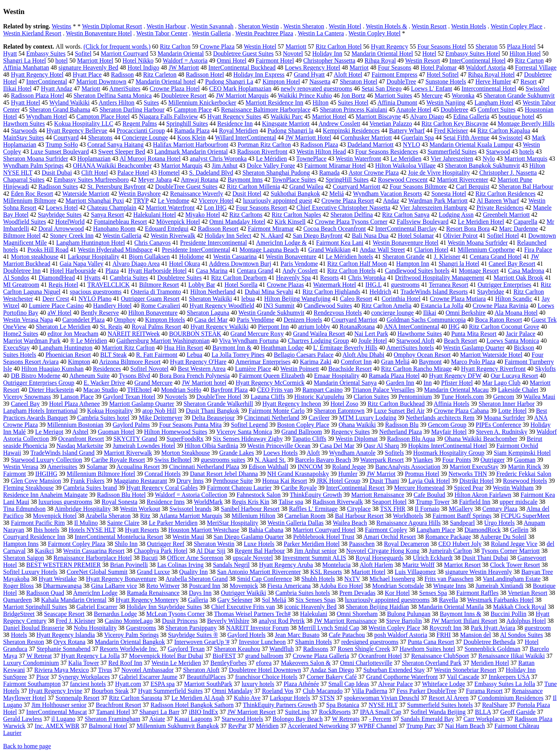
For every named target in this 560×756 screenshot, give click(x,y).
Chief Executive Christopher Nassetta (343, 208)
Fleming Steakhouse (28, 488)
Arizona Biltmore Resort (130, 362)
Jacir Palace (521, 334)
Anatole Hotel (414, 110)
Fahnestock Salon (258, 495)
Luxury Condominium (31, 663)
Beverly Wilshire (228, 621)
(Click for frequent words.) (117, 46)
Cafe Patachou (347, 635)
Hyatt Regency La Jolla (90, 656)
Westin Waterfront (358, 159)
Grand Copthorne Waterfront (402, 677)
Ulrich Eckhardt (433, 558)
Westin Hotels (469, 26)
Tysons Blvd (135, 376)
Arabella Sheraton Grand (196, 579)
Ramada (329, 173)
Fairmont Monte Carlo (276, 411)
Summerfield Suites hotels (440, 705)
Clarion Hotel (431, 250)
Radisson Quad (45, 593)
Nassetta (320, 82)
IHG (454, 327)
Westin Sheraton (304, 26)
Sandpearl (462, 523)
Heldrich (380, 292)
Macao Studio (101, 390)
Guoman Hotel (116, 432)
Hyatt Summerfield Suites (170, 691)
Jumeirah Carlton (451, 551)
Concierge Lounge (145, 138)
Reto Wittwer (163, 586)
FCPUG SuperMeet (525, 516)
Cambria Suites (129, 278)
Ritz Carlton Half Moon (357, 264)
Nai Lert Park (371, 334)
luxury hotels (258, 684)
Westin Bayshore (140, 194)
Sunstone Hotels (446, 82)
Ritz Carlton (175, 46)
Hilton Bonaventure (153, 313)
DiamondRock (482, 530)
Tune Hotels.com (462, 397)
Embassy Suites (46, 53)
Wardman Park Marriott (438, 201)
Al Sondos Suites (521, 635)
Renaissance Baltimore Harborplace (266, 110)
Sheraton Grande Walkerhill (218, 404)
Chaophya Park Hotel (161, 551)
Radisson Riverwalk (338, 502)
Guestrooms (141, 628)
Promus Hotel (422, 474)
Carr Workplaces (484, 719)
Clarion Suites (371, 397)
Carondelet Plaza (83, 320)
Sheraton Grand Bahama (60, 110)
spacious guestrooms (96, 292)
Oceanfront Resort (81, 439)
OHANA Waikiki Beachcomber (112, 166)
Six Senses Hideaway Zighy (248, 439)
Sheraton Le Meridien (63, 327)
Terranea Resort (449, 285)
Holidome (191, 257)
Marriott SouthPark (208, 684)
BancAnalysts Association (408, 467)
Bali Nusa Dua (370, 236)
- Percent (380, 719)
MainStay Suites (24, 138)
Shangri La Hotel (24, 61)
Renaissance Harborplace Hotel (93, 558)
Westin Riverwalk (173, 236)
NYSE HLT (383, 705)
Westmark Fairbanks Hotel (500, 600)
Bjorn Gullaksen (149, 257)
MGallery (461, 509)
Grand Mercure (153, 383)
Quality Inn (193, 572)
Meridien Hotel (490, 663)
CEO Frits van (275, 390)
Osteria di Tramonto (156, 292)
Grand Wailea (306, 187)
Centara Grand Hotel (496, 257)
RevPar (237, 726)
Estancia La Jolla (442, 306)
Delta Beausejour (213, 418)
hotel (61, 61)
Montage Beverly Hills (526, 124)
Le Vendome (174, 201)
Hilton (321, 103)
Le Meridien (406, 159)
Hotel (429, 53)
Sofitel (83, 53)
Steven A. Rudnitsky (502, 432)
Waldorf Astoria (486, 68)
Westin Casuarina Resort (94, 551)
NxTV (352, 579)
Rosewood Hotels (525, 481)
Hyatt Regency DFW (455, 376)
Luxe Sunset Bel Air (399, 411)
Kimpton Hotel (281, 82)
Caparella (525, 222)
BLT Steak (114, 355)
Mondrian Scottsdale (398, 586)
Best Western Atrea (202, 369)
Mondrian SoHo (181, 390)
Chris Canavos (152, 243)
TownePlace (311, 159)
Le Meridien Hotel (481, 222)
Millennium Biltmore (30, 201)
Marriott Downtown (101, 82)
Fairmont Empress (394, 75)
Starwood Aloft (415, 341)
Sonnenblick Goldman (492, 649)
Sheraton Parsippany (191, 628)
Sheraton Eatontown (339, 411)
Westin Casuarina (235, 257)
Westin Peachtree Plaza (264, 33)
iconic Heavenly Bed (310, 607)
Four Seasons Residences (387, 152)
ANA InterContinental (412, 327)
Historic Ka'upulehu (319, 397)
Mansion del (476, 635)
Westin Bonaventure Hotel (99, 33)
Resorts (329, 278)
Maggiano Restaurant (140, 481)
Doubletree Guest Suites (243, 53)
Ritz (145, 516)
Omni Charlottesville (366, 663)
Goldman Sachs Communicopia (426, 320)
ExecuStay (16, 348)
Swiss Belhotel (173, 460)
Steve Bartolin (404, 621)
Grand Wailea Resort (319, 334)
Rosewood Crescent (403, 180)
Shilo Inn (126, 544)
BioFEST (224, 656)
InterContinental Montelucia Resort (119, 537)
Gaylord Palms (131, 425)
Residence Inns (165, 502)
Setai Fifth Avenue (466, 138)
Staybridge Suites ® (193, 635)
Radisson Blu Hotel (121, 495)
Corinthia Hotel (401, 299)
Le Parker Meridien (173, 523)
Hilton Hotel (525, 53)
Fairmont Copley (386, 530)
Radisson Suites (58, 187)
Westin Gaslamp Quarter (474, 348)
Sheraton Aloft (201, 670)
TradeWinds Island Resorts (434, 292)
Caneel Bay (25, 404)
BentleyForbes (228, 663)
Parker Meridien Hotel (311, 544)
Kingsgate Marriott (286, 124)
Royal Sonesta (119, 502)
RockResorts (335, 712)
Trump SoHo (62, 145)
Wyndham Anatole (352, 453)
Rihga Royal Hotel (491, 75)
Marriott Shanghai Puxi (94, 201)
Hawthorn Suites (24, 124)
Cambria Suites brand (90, 488)
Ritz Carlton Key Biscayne (455, 124)
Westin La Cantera (321, 33)
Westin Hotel (345, 26)
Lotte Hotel (512, 411)
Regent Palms (140, 124)
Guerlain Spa (418, 138)
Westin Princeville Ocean (279, 446)
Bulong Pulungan (409, 614)
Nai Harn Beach (465, 726)
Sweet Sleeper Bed (122, 152)
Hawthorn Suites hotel (427, 649)
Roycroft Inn (445, 628)
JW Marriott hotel (204, 383)
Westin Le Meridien (176, 663)
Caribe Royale (299, 488)
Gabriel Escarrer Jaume (148, 677)
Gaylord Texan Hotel (129, 397)
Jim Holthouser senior (59, 705)
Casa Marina (212, 271)
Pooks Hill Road (48, 250)
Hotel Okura (185, 264)
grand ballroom (264, 656)
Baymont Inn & (232, 348)
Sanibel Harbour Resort (250, 509)
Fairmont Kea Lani (340, 243)
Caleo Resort (356, 299)
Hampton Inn (413, 264)
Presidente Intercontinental (213, 243)
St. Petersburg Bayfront (116, 187)
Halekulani (314, 614)
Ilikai (430, 313)
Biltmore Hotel (22, 236)
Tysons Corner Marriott (510, 551)
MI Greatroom (21, 285)
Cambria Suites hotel (103, 418)
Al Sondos (16, 278)
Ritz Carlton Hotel (339, 46)
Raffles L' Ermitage (313, 509)
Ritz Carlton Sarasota (136, 698)
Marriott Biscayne (378, 117)
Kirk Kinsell (290, 222)
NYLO (411, 145)
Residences (107, 369)
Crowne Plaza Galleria (321, 656)
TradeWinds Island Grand (62, 453)
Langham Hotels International (40, 411)
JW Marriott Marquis (242, 96)
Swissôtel (538, 89)
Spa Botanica (343, 705)
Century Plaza (500, 509)
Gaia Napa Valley (81, 264)
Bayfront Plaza (229, 390)
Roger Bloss (18, 586)
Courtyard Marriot (354, 320)
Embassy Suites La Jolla (505, 684)
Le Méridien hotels (350, 257)
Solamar (97, 467)
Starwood (498, 152)
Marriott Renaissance (378, 495)
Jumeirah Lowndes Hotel (144, 446)
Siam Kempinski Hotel (522, 453)
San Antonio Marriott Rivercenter (259, 572)
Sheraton (487, 46)
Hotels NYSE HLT (92, 530)
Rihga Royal (380, 61)
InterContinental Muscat (57, 712)
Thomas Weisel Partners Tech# (252, 614)
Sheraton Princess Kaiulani (353, 110)
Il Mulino (86, 523)
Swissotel (510, 138)
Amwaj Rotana (199, 180)
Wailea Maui (539, 397)
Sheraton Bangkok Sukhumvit (482, 166)
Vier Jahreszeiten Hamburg (433, 208)
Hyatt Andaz (56, 89)
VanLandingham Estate (512, 579)
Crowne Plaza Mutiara (458, 299)
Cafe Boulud (429, 495)
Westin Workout (140, 509)
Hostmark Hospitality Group (449, 453)
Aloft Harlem (376, 565)
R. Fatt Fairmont (157, 355)
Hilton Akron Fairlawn (483, 495)
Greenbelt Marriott (506, 215)
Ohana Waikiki (357, 425)
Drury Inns (190, 481)
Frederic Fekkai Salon (524, 474)
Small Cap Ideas (349, 684)
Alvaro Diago (427, 117)
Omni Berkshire (466, 313)
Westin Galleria (212, 33)
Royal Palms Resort (157, 327)
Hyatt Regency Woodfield (222, 306)
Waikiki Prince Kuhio (305, 96)
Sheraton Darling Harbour (132, 110)
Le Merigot (49, 432)
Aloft (313, 453)
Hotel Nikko (138, 61)
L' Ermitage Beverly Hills (345, 348)
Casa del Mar (211, 320)
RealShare (495, 705)
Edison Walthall (268, 467)
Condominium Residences (511, 698)
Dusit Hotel (247, 194)
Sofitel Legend (249, 425)
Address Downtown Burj (240, 264)
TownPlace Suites (294, 180)
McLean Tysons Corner (176, 614)
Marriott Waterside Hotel (491, 355)
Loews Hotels (280, 453)
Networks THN (468, 474)
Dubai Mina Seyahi (269, 292)
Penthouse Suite (233, 481)
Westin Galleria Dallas (296, 523)
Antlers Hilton (117, 103)
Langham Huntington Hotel (90, 243)
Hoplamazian (94, 159)
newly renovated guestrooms (317, 89)
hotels (527, 152)
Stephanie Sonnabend (63, 649)
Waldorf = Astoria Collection (191, 495)
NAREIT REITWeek (134, 334)
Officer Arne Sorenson (195, 558)
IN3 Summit (279, 306)
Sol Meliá (274, 600)
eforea (264, 663)
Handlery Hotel (112, 306)
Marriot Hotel (329, 117)
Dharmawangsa (63, 586)
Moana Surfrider (504, 418)
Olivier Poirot (460, 236)
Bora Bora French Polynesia (195, 376)
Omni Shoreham (357, 614)
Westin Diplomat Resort (112, 26)
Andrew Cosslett (339, 124)
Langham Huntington (66, 348)
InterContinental (47, 82)
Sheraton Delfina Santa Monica (113, 96)
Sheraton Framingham (113, 719)
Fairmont (15, 474)
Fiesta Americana (289, 586)
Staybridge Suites (59, 215)
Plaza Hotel (521, 46)
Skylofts (545, 369)
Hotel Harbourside (73, 271)
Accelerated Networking (318, 726)
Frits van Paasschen (449, 579)
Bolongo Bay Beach (298, 719)
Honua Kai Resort (285, 481)
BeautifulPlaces (206, 677)
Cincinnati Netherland (272, 418)
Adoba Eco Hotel (341, 586)
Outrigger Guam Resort (150, 299)
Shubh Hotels (318, 579)
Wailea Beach (350, 523)
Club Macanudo (323, 691)
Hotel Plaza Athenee (74, 404)
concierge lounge (392, 313)
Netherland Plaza (401, 432)
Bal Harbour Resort (359, 516)
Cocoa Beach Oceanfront (335, 229)
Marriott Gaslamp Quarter (142, 404)
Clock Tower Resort (515, 565)
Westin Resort (429, 26)
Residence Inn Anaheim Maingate (45, 495)
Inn (428, 383)
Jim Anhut (225, 166)
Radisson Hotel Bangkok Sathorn (192, 705)
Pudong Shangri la (290, 131)
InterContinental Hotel (478, 61)
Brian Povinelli (129, 565)
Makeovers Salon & (306, 663)
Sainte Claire (123, 523)
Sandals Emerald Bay (427, 719)
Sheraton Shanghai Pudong (276, 173)
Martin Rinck (525, 467)
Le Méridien (271, 159)
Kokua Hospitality (110, 411)
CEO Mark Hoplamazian (240, 89)
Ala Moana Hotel (516, 313)
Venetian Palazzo (391, 124)
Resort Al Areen (449, 698)
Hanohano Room (115, 229)
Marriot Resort (462, 565)
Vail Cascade (463, 677)
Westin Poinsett (300, 369)
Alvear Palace (395, 684)
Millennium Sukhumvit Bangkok (178, 726)
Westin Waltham (513, 488)
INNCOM (310, 467)
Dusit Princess (180, 621)
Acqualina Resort (138, 467)
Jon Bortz (353, 96)
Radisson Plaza (319, 145)
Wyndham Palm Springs (33, 166)
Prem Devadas (358, 593)
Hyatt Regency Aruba (286, 565)
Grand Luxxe (153, 572)
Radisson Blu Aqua (411, 439)
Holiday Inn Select (228, 236)
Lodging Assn (456, 215)
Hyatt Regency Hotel (37, 75)
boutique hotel (516, 117)
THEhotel (139, 390)
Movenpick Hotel (54, 516)
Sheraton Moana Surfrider (36, 159)
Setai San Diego (382, 89)
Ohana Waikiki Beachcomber (481, 439)
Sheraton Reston (24, 642)
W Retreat (39, 656)
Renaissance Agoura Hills (409, 523)
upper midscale (519, 502)
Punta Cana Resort (431, 642)
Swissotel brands (191, 509)
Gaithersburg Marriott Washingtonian (163, 341)
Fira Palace (538, 250)
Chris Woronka (367, 278)
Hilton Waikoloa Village (405, 166)
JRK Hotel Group (339, 481)
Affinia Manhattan (26, 68)
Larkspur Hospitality (94, 257)
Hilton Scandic (514, 299)
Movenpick (244, 586)
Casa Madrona (526, 271)
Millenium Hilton (253, 516)
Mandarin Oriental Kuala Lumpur (471, 145)
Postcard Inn (205, 586)
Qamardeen (17, 600)
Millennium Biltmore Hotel (101, 474)
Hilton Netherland (213, 292)
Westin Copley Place (517, 26)
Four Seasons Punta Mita (190, 425)
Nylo (489, 159)
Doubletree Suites (179, 278)
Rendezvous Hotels (338, 313)
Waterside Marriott (86, 194)
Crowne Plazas (285, 285)
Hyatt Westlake (58, 579)
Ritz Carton (529, 61)
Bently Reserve (100, 313)
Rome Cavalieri (160, 306)
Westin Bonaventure (291, 257)
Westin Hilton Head (321, 152)
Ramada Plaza (192, 131)
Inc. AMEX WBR (57, 726)
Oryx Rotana (69, 642)
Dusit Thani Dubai (485, 558)
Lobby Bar (202, 285)
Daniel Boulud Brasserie (34, 628)
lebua (248, 299)
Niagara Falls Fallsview (168, 117)
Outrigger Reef (166, 544)
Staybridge (491, 292)
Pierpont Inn (273, 327)
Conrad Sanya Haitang (115, 145)
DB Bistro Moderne (36, 376)
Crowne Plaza (217, 46)
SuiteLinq (297, 712)
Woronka (463, 96)
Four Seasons (395, 68)
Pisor (43, 677)
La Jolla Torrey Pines (238, 355)
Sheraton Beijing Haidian (377, 607)
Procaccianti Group (141, 131)
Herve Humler (493, 82)
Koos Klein (192, 138)
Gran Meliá (395, 362)
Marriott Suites (393, 96)
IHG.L (374, 285)
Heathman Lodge (283, 348)
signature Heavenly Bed (88, 68)
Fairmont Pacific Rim (38, 523)
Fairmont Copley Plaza (77, 544)
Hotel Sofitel (443, 75)
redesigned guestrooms (370, 642)
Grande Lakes (237, 453)
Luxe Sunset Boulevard (59, 152)
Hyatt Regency (390, 46)
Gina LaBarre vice (114, 586)
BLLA (483, 712)
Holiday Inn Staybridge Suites (164, 607)
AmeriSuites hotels (410, 348)
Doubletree (454, 110)
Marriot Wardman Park (32, 341)
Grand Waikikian (330, 250)
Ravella (449, 600)
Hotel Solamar (416, 236)
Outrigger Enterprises (504, 285)
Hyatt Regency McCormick (270, 383)
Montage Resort (479, 271)
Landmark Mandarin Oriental (191, 152)
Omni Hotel (232, 61)
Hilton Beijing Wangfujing (297, 299)
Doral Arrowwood (61, 229)
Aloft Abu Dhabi (364, 355)
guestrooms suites (223, 460)
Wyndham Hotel (46, 117)
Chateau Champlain (112, 208)
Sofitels (395, 453)
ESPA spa (163, 684)
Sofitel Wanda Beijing (438, 712)
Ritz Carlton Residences (505, 194)
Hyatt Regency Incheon (292, 404)
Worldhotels (408, 516)
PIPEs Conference (498, 425)
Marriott (296, 46)
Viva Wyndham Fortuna (249, 341)
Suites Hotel (353, 103)
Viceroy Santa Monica (244, 432)
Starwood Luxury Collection (46, 460)
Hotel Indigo (143, 68)
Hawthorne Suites (420, 334)
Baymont (430, 362)
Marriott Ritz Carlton (128, 348)
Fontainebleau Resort (120, 222)
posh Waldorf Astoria (401, 635)
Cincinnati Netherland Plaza (204, 467)
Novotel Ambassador (148, 670)
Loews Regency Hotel (313, 68)
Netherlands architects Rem (440, 418)
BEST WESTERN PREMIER (64, 565)
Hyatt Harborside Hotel (157, 271)
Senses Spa (433, 593)
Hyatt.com (128, 684)
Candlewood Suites (328, 306)
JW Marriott (184, 68)
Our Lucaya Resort (514, 376)
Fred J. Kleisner (76, 621)
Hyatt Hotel (25, 103)
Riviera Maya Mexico (61, 670)
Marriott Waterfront (170, 208)
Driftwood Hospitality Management (440, 278)
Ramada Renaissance (153, 593)
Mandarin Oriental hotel (166, 82)
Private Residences (500, 208)
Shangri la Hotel (459, 264)
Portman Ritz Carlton (264, 145)
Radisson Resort (218, 229)
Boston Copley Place (303, 425)
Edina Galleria (471, 117)
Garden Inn (400, 383)
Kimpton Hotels (165, 320)
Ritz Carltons (246, 215)
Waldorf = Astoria (185, 61)
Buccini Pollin (508, 614)
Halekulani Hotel (155, 215)
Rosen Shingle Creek (364, 649)
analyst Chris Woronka (218, 159)
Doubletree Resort (184, 96)
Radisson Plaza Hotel (38, 96)
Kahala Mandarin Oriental (74, 600)
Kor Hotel (397, 593)
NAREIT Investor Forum (257, 628)
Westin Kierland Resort (32, 33)
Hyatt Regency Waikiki (220, 327)
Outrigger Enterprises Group (39, 383)
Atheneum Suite (89, 376)
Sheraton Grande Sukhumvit (519, 96)
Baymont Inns (245, 180)
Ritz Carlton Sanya (406, 215)
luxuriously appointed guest (278, 201)
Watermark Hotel (334, 285)
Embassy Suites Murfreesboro (91, 180)
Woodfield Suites (24, 222)
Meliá (337, 194)
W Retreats (346, 719)
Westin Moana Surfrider (478, 243)
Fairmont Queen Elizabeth (272, 376)
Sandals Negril (231, 565)
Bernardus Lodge (115, 614)
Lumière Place (253, 369)
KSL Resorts (326, 572)
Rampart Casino (322, 390)
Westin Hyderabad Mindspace (115, 250)
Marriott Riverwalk (128, 453)
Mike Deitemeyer (161, 418)
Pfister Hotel (457, 383)
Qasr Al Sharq (381, 446)
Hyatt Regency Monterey (147, 600)
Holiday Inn (327, 53)
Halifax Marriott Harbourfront (191, 145)
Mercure (432, 96)
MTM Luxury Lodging (368, 418)
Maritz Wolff (418, 565)
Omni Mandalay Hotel (237, 222)
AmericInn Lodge (95, 593)
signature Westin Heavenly (479, 572)
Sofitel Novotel (149, 369)
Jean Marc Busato (297, 635)
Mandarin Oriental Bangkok (130, 642)
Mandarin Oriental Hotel (382, 53)
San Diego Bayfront (318, 236)
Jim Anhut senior (316, 551)
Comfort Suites (496, 110)
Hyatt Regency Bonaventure (121, 579)
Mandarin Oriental (181, 53)
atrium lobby (314, 327)
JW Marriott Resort (252, 712)
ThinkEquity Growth (316, 495)
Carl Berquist (473, 187)
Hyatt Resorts (142, 530)
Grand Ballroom (302, 432)
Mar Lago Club (501, 383)
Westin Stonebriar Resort (465, 670)
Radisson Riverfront (262, 152)
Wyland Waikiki (70, 103)
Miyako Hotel (202, 215)
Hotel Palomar (438, 68)
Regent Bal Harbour (260, 551)
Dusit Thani (385, 481)
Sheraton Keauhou (237, 649)
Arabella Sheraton (108, 516)
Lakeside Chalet (518, 390)
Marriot (359, 68)
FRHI (444, 635)
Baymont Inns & (461, 614)
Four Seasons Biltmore (418, 187)
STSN (327, 698)
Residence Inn (235, 124)
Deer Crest (56, 299)
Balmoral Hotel (108, 726)
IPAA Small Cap (381, 712)
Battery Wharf (407, 131)
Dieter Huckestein (51, 390)
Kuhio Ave (247, 698)
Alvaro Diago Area (136, 264)
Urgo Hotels (499, 523)
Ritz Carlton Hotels (351, 271)
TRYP (141, 201)
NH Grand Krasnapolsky (298, 474)
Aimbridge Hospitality (82, 509)
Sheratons (100, 138)
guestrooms (405, 285)
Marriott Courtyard (124, 53)
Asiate (157, 719)
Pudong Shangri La (229, 82)
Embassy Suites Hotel (473, 53)
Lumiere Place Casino (56, 306)
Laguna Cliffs (268, 397)
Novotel (293, 53)
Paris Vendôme (255, 320)
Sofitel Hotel (503, 236)
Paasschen (362, 544)
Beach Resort (460, 341)
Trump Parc (421, 726)
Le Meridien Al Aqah (198, 698)
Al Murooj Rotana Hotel (150, 159)
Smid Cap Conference (264, 579)
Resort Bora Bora (468, 229)
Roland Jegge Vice (514, 544)
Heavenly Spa (293, 278)
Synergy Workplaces (84, 677)
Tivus (105, 670)
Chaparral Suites (24, 180)
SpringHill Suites (347, 180)
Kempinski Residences (351, 131)
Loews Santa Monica (513, 341)
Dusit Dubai (57, 173)
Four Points (457, 460)
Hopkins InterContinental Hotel (448, 446)
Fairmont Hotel (275, 61)
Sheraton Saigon (24, 558)
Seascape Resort (64, 614)
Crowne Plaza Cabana (461, 411)
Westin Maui (188, 537)
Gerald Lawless (23, 719)
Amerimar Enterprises (263, 362)
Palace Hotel (133, 173)
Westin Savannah (212, 26)
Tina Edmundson (24, 509)
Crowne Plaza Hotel (175, 89)
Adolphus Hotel (526, 621)
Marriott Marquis (526, 159)
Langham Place (436, 530)
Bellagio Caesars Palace (304, 355)
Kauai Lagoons (193, 719)
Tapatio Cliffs (309, 439)
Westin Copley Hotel (374, 33)
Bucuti (150, 558)
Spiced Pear (469, 488)
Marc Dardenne (518, 229)
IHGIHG (46, 474)
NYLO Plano (95, 299)
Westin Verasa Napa (28, 320)
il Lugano (63, 719)
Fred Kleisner (451, 131)
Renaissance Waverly (197, 194)
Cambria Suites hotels (303, 593)
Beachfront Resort (118, 705)
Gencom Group (447, 425)
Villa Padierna (370, 691)
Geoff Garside (518, 712)
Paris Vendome (299, 264)
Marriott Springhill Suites (35, 607)
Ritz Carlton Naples (297, 215)
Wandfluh (282, 649)
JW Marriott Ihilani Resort (464, 621)
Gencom (504, 397)
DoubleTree (401, 82)
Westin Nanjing (446, 103)
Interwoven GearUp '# (202, 642)
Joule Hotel (373, 341)
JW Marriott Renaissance (345, 621)
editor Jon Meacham (73, 334)
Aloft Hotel (348, 75)
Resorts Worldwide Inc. (129, 649)
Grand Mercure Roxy (257, 334)
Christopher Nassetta (329, 61)
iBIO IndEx (204, 712)
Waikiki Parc (287, 117)
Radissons (316, 649)
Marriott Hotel (95, 61)
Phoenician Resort (68, 355)
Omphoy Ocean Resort (422, 355)
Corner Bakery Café (332, 677)
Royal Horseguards (379, 558)
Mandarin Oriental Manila (451, 607)
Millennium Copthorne (486, 250)
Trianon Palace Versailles (383, 390)
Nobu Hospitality (95, 628)
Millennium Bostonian (75, 425)
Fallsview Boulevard (423, 222)
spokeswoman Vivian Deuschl (382, 698)
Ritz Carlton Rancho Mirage (416, 369)
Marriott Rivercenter (462, 180)
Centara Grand (255, 271)
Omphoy (125, 320)
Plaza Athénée (301, 684)
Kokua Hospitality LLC (84, 124)
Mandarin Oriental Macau (456, 390)
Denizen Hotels (303, 320)
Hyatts (92, 278)
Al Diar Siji (211, 551)
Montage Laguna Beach (269, 250)
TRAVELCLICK (109, 285)
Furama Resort (484, 691)
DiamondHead (57, 278)
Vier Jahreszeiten (452, 159)
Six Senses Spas (316, 600)
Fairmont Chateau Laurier (239, 488)
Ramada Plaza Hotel (394, 376)
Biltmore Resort (159, 285)
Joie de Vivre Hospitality (439, 173)
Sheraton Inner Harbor (507, 404)
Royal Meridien (239, 131)
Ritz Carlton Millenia (253, 187)
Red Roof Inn (125, 663)
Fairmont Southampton (32, 684)
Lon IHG (215, 208)
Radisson (122, 75)
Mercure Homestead (419, 488)
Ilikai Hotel (17, 89)
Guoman (525, 460)
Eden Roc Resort (32, 194)
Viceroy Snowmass (27, 397)
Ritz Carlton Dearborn (239, 278)
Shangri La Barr (160, 712)
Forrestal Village (536, 68)
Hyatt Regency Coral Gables (162, 488)
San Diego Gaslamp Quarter (249, 537)
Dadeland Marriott (370, 145)
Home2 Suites (21, 334)
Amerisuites (62, 467)
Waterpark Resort (382, 460)
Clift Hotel (95, 173)
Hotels (19, 635)
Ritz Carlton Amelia (386, 306)
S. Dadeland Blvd (211, 173)
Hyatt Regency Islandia (66, 635)
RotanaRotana (357, 327)
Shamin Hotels (314, 642)
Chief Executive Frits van (243, 607)
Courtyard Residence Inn (34, 537)
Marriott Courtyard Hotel (324, 530)
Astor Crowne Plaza (374, 173)
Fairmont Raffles (477, 593)
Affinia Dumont (397, 103)
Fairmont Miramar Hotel (335, 166)
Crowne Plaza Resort (347, 201)
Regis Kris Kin (251, 502)
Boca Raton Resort (498, 320)
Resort (528, 82)
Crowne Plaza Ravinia (500, 306)
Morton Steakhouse (186, 453)
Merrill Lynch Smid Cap (329, 628)
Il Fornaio (427, 509)
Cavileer (319, 418)
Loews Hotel (62, 208)
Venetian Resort (528, 593)
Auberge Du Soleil (503, 537)
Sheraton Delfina (352, 215)
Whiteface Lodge (444, 684)
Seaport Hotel (389, 502)
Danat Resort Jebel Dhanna (224, 474)
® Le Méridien (89, 341)
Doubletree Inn (22, 271)
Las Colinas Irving (180, 565)
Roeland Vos (278, 691)
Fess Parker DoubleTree (427, 691)
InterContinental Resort (356, 488)
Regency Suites (351, 432)
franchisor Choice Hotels (266, 677)
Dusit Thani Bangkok (213, 411)
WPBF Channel (377, 726)
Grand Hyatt (309, 75)
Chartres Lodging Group (318, 341)
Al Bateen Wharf (498, 201)
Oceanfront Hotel (380, 656)
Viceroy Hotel (216, 201)
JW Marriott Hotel (308, 138)
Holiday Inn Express (259, 75)
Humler (348, 474)
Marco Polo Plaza (473, 362)
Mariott (91, 89)
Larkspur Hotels (290, 698)
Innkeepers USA (509, 677)
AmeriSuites (125, 89)
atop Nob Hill (159, 411)
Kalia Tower (84, 663)
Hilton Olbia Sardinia (212, 446)
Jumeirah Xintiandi (500, 586)
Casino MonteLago (129, 621)
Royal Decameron (406, 544)
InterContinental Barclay (406, 229)
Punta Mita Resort (474, 334)
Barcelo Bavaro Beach (323, 460)
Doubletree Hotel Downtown (265, 670)
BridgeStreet (19, 614)
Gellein (519, 530)
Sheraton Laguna (208, 313)
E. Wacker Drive (104, 383)
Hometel (169, 173)
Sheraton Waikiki (211, 299)
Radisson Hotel (205, 75)
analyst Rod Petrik (282, 621)
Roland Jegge (349, 467)
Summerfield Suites (452, 152)
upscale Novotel (253, 558)
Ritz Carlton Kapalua (504, 131)
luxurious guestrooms (65, 502)
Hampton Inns (21, 544)
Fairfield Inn (474, 502)
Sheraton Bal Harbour (526, 187)
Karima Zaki (316, 362)
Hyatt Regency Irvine (56, 691)
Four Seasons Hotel (442, 46)
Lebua (194, 355)
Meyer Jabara (155, 180)
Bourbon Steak (110, 691)
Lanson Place (77, 397)
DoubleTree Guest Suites (186, 187)
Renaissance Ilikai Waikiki (512, 656)
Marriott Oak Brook (518, 278)
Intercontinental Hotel (489, 89)
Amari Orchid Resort (389, 537)
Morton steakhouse (35, 257)
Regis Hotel (63, 285)
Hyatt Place (87, 75)
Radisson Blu (402, 425)
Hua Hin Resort (184, 348)
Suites (151, 103)
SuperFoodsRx (185, 439)
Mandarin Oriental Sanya (345, 383)
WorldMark (208, 502)
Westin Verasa (21, 467)
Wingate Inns (450, 586)
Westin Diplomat (357, 439)
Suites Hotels (20, 355)
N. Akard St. (270, 460)
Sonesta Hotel (449, 194)
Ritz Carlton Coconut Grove (504, 327)
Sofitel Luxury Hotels (30, 572)
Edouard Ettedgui (166, 229)
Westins (61, 26)
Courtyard (66, 138)
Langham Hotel (494, 103)
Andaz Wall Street (382, 250)
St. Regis (111, 327)
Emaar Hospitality (337, 376)
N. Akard (272, 236)
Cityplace (359, 509)
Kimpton (79, 362)
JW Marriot (381, 474)
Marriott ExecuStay (474, 467)
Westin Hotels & (387, 26)
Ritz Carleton (160, 75)
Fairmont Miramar (271, 229)
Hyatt (10, 53)
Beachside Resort (350, 369)
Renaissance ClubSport (440, 656)
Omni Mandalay (232, 691)
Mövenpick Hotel (178, 222)
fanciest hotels (88, 684)
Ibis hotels (46, 530)
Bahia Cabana (266, 530)
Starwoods (24, 131)
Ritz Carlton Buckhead (396, 404)
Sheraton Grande (403, 257)
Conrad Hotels (163, 474)
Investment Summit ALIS (314, 558)
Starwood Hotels (242, 719)
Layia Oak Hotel (429, 481)
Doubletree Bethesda (490, 642)
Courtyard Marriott (357, 187)
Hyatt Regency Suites (234, 117)
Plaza (112, 271)
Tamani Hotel (113, 712)
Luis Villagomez (415, 572)
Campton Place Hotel (103, 117)
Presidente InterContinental (196, 250)
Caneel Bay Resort (512, 264)
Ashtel (80, 432)
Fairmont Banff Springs (462, 516)
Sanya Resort (108, 215)
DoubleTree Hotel (219, 397)
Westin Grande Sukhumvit (271, 313)
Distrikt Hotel (476, 481)
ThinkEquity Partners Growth (280, 705)
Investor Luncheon (262, 642)
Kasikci (45, 551)
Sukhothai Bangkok (295, 194)
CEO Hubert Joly (460, 544)
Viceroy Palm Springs (131, 635)
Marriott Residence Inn (274, 103)
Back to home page (27, 746)
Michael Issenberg (392, 579)
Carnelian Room (305, 516)
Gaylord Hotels (247, 635)
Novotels (176, 397)
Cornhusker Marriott (366, 138)
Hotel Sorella (241, 285)
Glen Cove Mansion (36, 481)
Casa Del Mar (337, 446)
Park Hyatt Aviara (493, 628)
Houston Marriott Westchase (204, 530)
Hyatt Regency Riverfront (493, 369)
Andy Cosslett (300, 271)
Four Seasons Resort (262, 208)
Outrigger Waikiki (243, 593)
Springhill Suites (187, 124)
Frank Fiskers (87, 481)
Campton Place (193, 110)
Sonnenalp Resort (78, 698)
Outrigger (492, 460)
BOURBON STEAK (195, 334)
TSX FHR (393, 509)
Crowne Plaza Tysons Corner (351, 222)
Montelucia (337, 565)
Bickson (524, 348)
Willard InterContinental (246, 138)
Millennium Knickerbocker (202, 103)
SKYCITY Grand (136, 439)
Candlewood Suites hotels (417, 271)
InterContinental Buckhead (242, 68)
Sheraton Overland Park (432, 663)
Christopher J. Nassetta (508, 173)
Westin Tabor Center (162, 33)
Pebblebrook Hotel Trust (324, 537)
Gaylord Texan (186, 649)
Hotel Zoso (345, 404)
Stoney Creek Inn (72, 236)
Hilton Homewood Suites (176, 432)
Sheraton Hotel (359, 82)
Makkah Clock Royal (520, 607)
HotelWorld (70, 222)
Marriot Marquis (182, 166)
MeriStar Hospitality (233, 523)
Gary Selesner (235, 600)
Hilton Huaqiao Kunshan (52, 369)
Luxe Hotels (259, 544)
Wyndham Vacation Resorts (388, 194)
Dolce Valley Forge (271, 166)
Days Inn (200, 593)
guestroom (538, 628)
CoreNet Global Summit (97, 572)
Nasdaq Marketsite (80, 446)
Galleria (198, 600)
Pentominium (415, 397)
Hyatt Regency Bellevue (77, 131)
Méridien (267, 726)
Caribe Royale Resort (118, 460)
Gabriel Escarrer (97, 607)
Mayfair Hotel (449, 432)
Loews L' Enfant (432, 89)
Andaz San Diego (332, 670)
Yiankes (423, 460)
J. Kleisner (447, 257)
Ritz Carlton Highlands (331, 292)
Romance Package (448, 537)
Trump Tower (433, 502)
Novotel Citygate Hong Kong (383, 551)
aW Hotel (59, 313)
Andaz (391, 201)
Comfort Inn (356, 362)
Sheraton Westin (258, 26)
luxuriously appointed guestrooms (387, 600)
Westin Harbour (166, 26)
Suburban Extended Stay (394, 670)
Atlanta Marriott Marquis (191, 516)
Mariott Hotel (368, 572)
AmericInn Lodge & (281, 243)
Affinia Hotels (451, 404)
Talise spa (291, 502)
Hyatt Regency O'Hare (198, 362)
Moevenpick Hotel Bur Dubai (166, 656)
